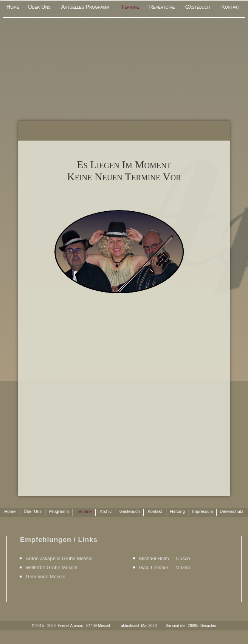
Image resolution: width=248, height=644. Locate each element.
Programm (59, 511)
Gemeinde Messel (46, 577)
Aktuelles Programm (85, 7)
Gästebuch (198, 7)
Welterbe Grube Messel (51, 567)
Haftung (177, 511)
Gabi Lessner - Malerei (165, 567)
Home (13, 7)
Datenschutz (231, 511)
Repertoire (162, 7)
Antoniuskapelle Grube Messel (59, 558)
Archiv (106, 511)
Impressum (202, 511)
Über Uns (39, 7)
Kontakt (230, 7)
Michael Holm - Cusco (164, 558)
